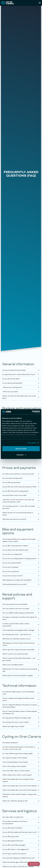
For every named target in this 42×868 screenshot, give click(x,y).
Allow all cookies (21, 449)
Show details (32, 443)
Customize (21, 455)
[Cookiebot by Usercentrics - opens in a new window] (32, 412)
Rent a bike (34, 864)
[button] (21, 370)
